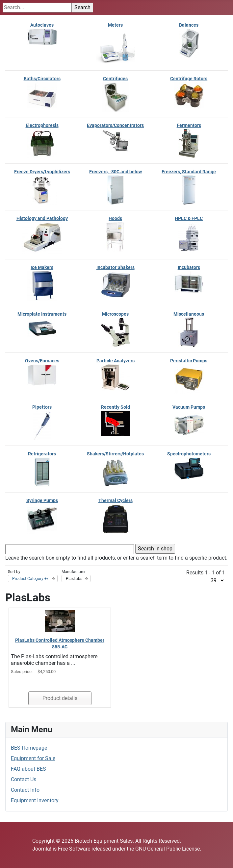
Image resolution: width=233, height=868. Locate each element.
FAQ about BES (28, 769)
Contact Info (25, 790)
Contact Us (24, 779)
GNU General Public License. (168, 849)
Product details (60, 698)
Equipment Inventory (35, 800)
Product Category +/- (31, 579)
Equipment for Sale (33, 758)
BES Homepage (29, 748)
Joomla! (42, 849)
